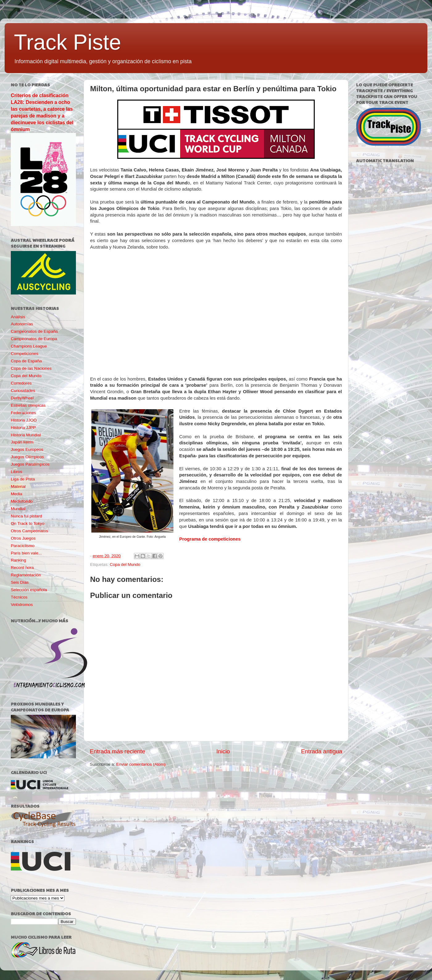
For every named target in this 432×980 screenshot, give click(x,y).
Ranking (19, 560)
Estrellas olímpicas (28, 405)
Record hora (22, 568)
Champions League (29, 346)
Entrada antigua (322, 751)
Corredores (21, 383)
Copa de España (26, 361)
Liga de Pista (23, 479)
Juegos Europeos (27, 449)
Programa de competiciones (210, 539)
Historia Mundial (26, 435)
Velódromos (22, 605)
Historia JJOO (24, 420)
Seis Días (20, 582)
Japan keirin (22, 442)
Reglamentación (26, 575)
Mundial (18, 509)
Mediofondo (22, 501)
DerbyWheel (22, 398)
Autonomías (22, 324)
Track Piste (67, 42)
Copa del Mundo (125, 564)
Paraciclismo (23, 546)
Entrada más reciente (118, 751)
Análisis (18, 317)
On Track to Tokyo (28, 523)
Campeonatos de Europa (34, 339)
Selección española (29, 590)
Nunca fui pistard (26, 516)
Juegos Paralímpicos (30, 464)
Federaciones (23, 413)
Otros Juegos (23, 538)
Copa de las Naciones (31, 368)
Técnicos (19, 597)
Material (18, 486)
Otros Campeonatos (29, 531)
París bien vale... (26, 553)
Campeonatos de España (34, 331)
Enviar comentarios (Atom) (141, 764)
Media (17, 494)
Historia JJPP (23, 428)
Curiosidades (23, 391)
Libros (17, 472)
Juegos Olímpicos (27, 457)
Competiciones (25, 354)
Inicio (223, 751)
